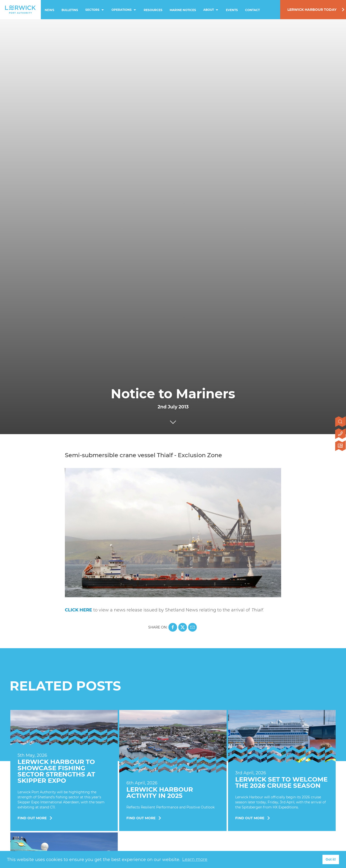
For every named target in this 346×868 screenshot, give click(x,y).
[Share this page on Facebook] (173, 627)
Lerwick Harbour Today (312, 10)
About (211, 10)
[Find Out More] (64, 772)
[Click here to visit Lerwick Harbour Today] (341, 446)
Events (232, 10)
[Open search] (341, 422)
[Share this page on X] (183, 627)
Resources (153, 10)
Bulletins (70, 10)
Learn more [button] (195, 859)
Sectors (95, 10)
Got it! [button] (331, 859)
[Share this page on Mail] (192, 627)
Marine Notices (183, 10)
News (49, 10)
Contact (252, 10)
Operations (124, 10)
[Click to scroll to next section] (173, 421)
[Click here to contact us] (341, 434)
